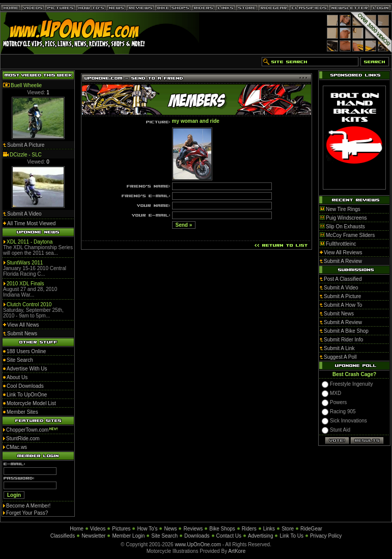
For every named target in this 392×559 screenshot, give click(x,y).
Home (77, 529)
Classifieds (63, 536)
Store (288, 529)
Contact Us (229, 536)
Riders (249, 529)
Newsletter (93, 536)
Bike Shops (222, 529)
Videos (98, 529)
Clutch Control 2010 (29, 304)
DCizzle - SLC (26, 155)
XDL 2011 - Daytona (30, 242)
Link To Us (291, 536)
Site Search (164, 536)
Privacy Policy (326, 536)
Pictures (121, 529)
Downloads (197, 536)
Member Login (128, 536)
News (170, 529)
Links (269, 529)
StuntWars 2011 (25, 263)
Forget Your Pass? (27, 513)
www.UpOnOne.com (198, 544)
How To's (147, 529)
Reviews (193, 529)
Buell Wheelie (26, 85)
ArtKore (237, 551)
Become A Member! (28, 506)
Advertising (260, 536)
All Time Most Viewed (31, 223)
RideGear (311, 529)
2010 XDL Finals (25, 284)
